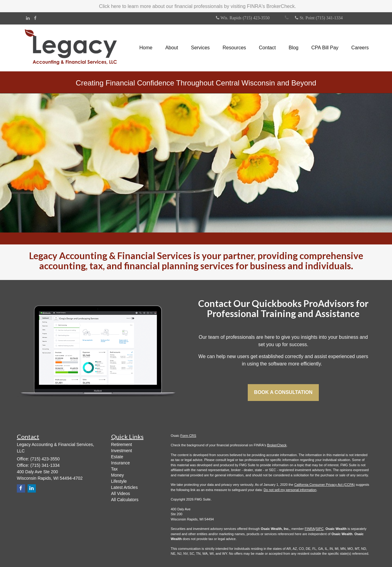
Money (118, 475)
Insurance (121, 463)
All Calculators (125, 500)
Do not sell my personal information (290, 490)
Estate (117, 457)
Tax (115, 469)
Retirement (122, 444)
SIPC (320, 529)
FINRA (310, 529)
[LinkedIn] (28, 18)
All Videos (121, 493)
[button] (172, 48)
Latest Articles (124, 487)
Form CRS (188, 436)
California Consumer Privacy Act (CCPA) (325, 485)
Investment (122, 451)
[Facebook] (35, 18)
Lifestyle (119, 481)
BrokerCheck (277, 445)
